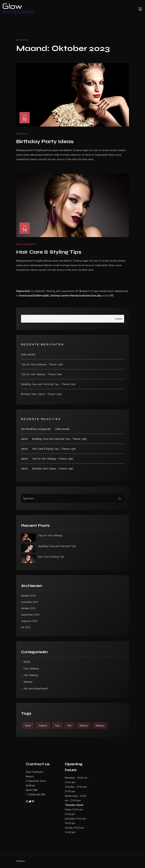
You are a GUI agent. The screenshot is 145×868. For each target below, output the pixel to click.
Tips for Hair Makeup (50, 535)
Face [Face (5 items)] (57, 725)
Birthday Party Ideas (45, 141)
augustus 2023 (29, 621)
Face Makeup (31, 668)
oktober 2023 (28, 608)
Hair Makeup (26, 244)
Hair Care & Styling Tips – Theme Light (54, 449)
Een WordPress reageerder (36, 429)
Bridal (27, 662)
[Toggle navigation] (140, 9)
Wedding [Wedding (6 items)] (100, 725)
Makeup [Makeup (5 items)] (84, 725)
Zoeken (119, 319)
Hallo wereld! (28, 354)
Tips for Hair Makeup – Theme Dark (41, 374)
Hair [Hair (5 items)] (70, 725)
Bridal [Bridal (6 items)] (28, 725)
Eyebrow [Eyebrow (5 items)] (43, 725)
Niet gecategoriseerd (36, 688)
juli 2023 (26, 627)
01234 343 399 (37, 794)
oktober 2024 (28, 595)
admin (25, 439)
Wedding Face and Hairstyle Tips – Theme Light (59, 439)
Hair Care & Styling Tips (49, 252)
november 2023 (30, 602)
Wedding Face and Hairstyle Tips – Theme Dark (48, 384)
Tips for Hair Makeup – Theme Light (53, 459)
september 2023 (30, 614)
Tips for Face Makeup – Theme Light (42, 364)
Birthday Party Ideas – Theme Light (41, 394)
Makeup (22, 134)
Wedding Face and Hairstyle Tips (57, 546)
